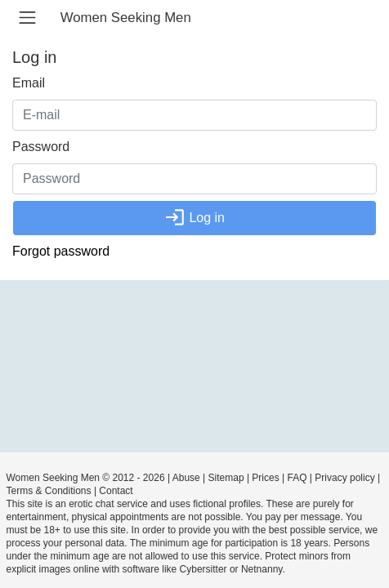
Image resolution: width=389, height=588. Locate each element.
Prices (265, 478)
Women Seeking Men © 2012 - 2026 (86, 478)
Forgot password (61, 251)
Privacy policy (344, 478)
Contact (116, 491)
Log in (194, 218)
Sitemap (226, 478)
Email (29, 83)
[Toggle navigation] (27, 18)
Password (41, 147)
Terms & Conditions (49, 491)
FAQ (297, 478)
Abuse (186, 478)
